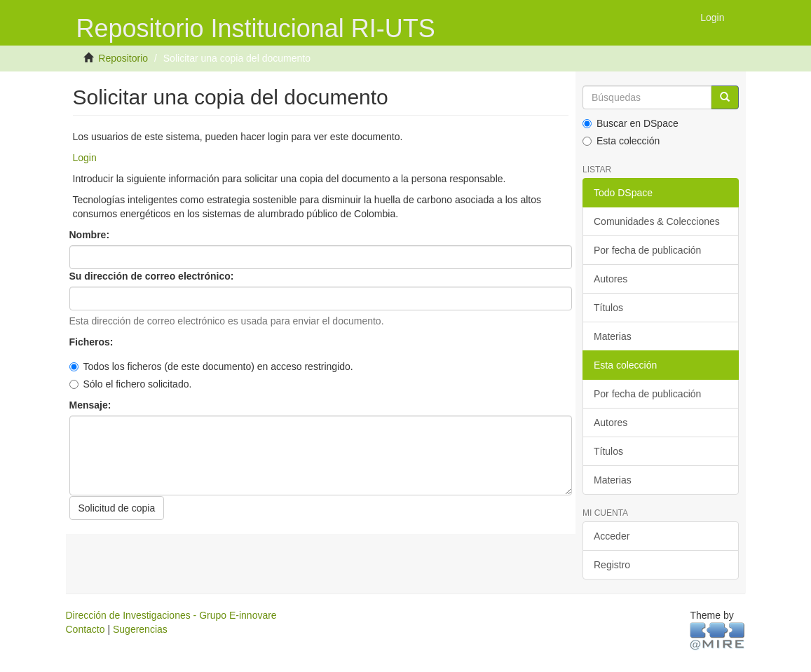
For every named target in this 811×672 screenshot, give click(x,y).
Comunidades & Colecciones (657, 221)
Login (85, 158)
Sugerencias (140, 629)
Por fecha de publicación (647, 250)
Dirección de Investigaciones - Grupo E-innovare (171, 615)
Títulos (608, 308)
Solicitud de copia (117, 508)
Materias (613, 336)
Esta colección (621, 141)
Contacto (86, 629)
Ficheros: (93, 342)
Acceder (612, 536)
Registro (612, 565)
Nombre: (91, 235)
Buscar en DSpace (631, 123)
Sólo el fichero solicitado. (131, 384)
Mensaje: (92, 405)
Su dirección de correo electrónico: (153, 276)
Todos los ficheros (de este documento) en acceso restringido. (211, 366)
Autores (611, 279)
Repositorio (123, 58)
